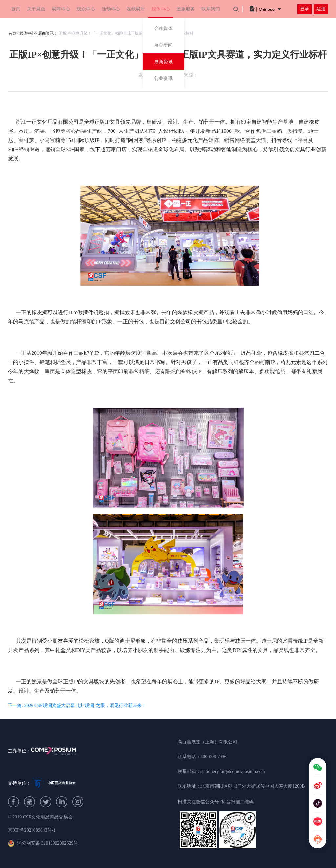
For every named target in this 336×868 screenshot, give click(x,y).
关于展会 (36, 9)
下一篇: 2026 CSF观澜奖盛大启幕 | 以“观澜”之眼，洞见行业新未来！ (77, 706)
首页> (14, 33)
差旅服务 (186, 9)
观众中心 (86, 9)
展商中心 (61, 9)
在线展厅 (136, 9)
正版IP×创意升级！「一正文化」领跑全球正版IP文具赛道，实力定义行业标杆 (126, 33)
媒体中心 (161, 9)
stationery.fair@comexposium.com (233, 771)
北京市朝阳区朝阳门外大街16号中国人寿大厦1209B (252, 786)
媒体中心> (28, 33)
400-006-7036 (213, 757)
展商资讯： (48, 33)
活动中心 (111, 9)
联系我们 (211, 9)
